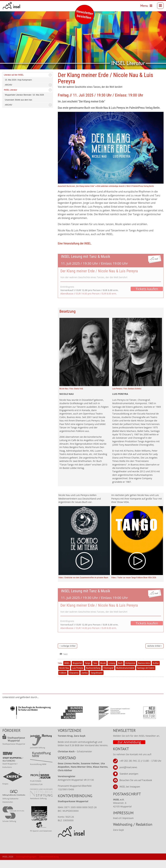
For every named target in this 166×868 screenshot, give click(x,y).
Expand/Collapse (50, 75)
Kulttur (156, 663)
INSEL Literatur (10, 90)
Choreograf (108, 668)
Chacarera (74, 673)
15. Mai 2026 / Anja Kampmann (18, 80)
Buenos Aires (144, 663)
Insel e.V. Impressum (123, 818)
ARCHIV (8, 85)
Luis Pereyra (78, 668)
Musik (103, 663)
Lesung (112, 663)
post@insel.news (128, 767)
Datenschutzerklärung (49, 857)
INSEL (67, 663)
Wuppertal (77, 663)
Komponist (130, 663)
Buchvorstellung (93, 668)
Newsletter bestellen (85, 14)
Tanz (95, 663)
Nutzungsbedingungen (26, 857)
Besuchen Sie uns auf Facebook (136, 780)
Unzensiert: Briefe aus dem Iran (18, 100)
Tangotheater (97, 673)
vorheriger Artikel (68, 646)
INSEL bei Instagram (130, 787)
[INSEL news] (11, 6)
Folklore (63, 673)
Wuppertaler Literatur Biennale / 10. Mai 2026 (24, 95)
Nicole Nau (64, 668)
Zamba (85, 673)
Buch (120, 663)
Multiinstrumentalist (125, 668)
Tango (88, 663)
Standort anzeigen (129, 774)
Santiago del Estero (146, 668)
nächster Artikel (154, 646)
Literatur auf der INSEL (14, 75)
